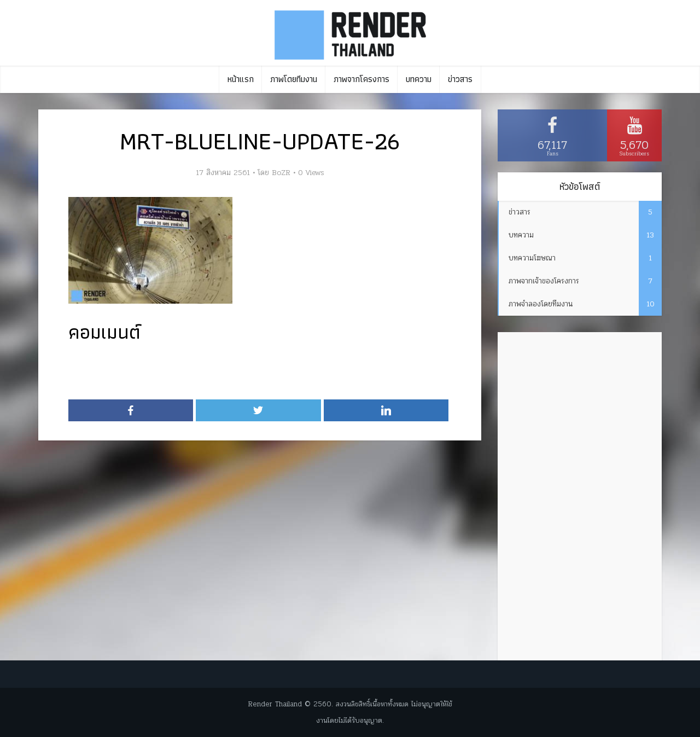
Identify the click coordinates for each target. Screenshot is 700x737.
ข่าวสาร (460, 79)
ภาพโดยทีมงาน (294, 79)
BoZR (281, 173)
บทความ (419, 79)
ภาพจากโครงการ (361, 79)
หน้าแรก (241, 79)
